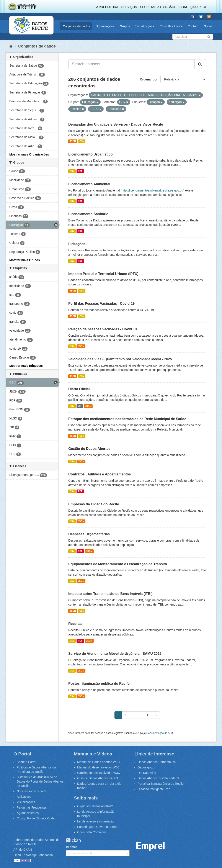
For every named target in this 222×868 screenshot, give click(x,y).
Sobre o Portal (26, 762)
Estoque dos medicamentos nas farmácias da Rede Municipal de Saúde (127, 419)
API (137, 733)
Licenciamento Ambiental (89, 184)
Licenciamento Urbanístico (91, 154)
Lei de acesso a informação (96, 821)
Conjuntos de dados (76, 26)
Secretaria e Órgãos (158, 7)
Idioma (71, 847)
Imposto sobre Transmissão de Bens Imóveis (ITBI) (110, 594)
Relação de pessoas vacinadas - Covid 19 (103, 329)
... (140, 715)
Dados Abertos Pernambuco (157, 762)
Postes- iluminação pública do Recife (99, 684)
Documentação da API (159, 733)
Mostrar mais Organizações (29, 154)
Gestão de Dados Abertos (89, 449)
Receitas (75, 624)
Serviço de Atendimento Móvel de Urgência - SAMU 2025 (115, 654)
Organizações (105, 26)
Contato (193, 26)
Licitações (77, 244)
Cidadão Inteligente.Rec (154, 789)
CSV (82, 141)
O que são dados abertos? (95, 806)
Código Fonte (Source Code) (36, 818)
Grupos (125, 26)
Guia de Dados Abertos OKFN (98, 778)
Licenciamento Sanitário (88, 214)
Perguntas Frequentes (32, 807)
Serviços (129, 7)
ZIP (80, 406)
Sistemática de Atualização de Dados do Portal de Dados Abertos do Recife (40, 781)
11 (148, 715)
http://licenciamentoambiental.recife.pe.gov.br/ (153, 190)
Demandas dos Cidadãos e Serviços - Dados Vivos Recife (116, 124)
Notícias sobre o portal (32, 791)
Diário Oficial (79, 389)
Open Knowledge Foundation (33, 855)
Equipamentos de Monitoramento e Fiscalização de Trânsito (118, 564)
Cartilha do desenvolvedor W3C (99, 773)
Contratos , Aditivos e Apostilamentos (100, 474)
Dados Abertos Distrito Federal (158, 778)
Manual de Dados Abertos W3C (98, 762)
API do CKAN (23, 850)
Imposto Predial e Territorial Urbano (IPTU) (103, 274)
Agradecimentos (28, 813)
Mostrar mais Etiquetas (26, 366)
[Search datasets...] (131, 64)
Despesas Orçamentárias (89, 534)
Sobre (208, 26)
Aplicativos (24, 797)
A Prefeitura (107, 7)
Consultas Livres (171, 26)
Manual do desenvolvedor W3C (98, 767)
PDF (80, 171)
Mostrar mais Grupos (25, 260)
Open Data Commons (92, 832)
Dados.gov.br (147, 767)
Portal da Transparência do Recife (161, 784)
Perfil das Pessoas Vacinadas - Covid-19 (101, 304)
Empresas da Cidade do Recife (94, 504)
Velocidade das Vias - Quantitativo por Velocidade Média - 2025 (120, 359)
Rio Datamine (147, 773)
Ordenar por (149, 79)
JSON (73, 141)
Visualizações (145, 26)
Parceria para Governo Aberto (97, 827)
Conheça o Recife (195, 7)
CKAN (73, 840)
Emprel (150, 846)
